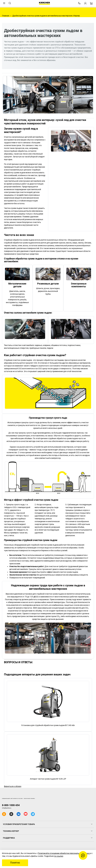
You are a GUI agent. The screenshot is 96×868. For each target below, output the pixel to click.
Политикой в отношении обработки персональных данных (64, 853)
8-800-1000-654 (11, 805)
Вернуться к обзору (13, 786)
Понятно (15, 863)
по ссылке (59, 856)
